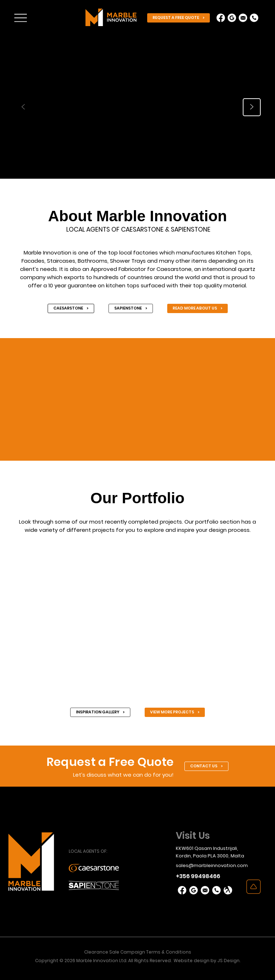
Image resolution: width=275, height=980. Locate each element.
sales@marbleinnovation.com (212, 865)
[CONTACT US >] (206, 766)
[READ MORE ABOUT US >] (197, 308)
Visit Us (193, 836)
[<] (23, 107)
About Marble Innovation (137, 216)
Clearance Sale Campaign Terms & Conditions (138, 952)
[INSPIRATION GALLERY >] (100, 712)
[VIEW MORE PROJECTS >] (175, 712)
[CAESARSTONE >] (71, 308)
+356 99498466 (198, 876)
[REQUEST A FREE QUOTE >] (178, 18)
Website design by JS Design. (207, 961)
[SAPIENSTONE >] (131, 308)
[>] (252, 107)
